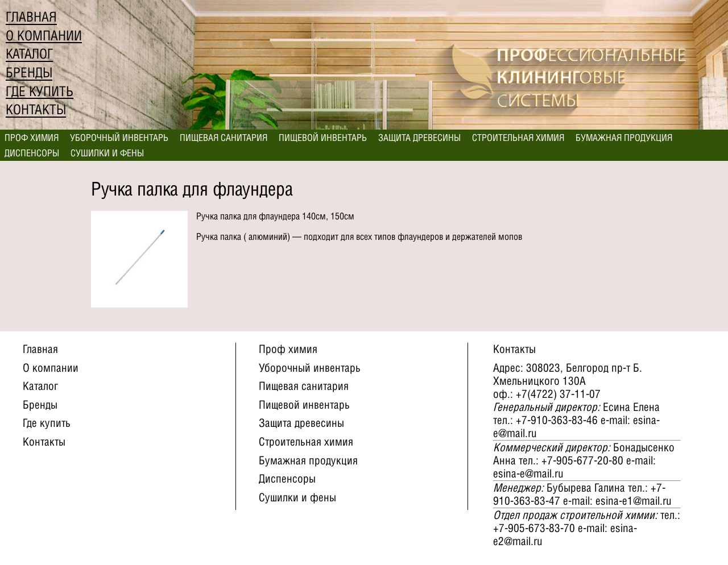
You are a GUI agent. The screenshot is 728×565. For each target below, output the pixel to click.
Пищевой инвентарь (323, 138)
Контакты (36, 109)
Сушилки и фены (107, 153)
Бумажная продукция (624, 138)
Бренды (29, 72)
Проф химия (32, 138)
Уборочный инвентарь (119, 138)
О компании (44, 36)
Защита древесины (419, 138)
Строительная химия (518, 138)
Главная (31, 17)
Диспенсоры (32, 153)
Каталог (29, 54)
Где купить (40, 91)
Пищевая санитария (224, 138)
